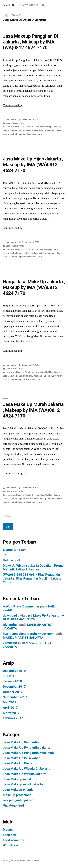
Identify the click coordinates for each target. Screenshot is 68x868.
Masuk (8, 829)
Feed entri (10, 835)
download (10, 615)
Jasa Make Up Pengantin (21, 742)
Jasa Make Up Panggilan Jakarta (18, 130)
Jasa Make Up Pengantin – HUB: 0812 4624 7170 (33, 617)
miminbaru (11, 119)
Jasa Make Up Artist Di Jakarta (20, 127)
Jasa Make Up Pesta (18, 763)
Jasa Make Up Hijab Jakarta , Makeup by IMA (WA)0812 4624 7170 (33, 165)
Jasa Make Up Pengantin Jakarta (49, 130)
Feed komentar (14, 840)
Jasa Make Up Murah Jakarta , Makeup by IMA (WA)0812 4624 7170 (33, 410)
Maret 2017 (11, 713)
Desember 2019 (14, 671)
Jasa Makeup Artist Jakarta (23, 784)
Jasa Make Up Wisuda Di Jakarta (27, 769)
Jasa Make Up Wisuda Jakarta (25, 774)
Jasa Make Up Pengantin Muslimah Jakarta (23, 134)
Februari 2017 (13, 718)
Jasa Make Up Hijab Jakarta (48, 127)
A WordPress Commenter (21, 606)
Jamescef (10, 643)
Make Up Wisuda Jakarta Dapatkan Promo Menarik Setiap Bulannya (33, 567)
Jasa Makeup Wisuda (18, 790)
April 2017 (10, 708)
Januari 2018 (12, 681)
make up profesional (18, 795)
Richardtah (11, 625)
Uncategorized (13, 805)
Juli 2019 (10, 676)
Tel (5, 555)
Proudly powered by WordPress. (25, 860)
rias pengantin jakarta (19, 800)
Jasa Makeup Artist (15, 123)
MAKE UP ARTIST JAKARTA (23, 638)
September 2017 (15, 697)
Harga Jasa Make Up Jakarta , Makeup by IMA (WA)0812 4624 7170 (34, 287)
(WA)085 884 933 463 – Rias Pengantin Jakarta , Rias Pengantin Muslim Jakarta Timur (32, 578)
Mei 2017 (10, 702)
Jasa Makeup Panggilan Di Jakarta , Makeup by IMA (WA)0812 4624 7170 (30, 42)
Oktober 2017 (13, 692)
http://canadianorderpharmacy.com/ (29, 634)
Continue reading (15, 105)
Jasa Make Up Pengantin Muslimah (28, 753)
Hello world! (11, 560)
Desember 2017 (14, 686)
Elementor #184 (14, 550)
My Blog (8, 5)
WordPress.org (14, 845)
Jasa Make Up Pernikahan (22, 758)
